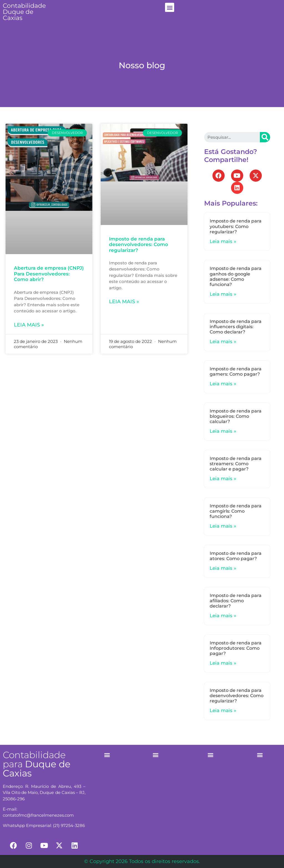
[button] (170, 7)
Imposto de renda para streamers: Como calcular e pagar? (236, 464)
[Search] (265, 137)
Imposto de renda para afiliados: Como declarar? (236, 601)
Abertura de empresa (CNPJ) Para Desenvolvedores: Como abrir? (49, 274)
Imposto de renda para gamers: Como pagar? (236, 371)
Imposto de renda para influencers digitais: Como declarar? (236, 327)
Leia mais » (29, 325)
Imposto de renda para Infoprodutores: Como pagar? (236, 648)
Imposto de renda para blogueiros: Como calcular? (236, 416)
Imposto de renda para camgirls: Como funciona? (236, 511)
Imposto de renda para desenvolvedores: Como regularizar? (139, 245)
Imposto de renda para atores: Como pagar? (236, 556)
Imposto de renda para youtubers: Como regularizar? (236, 226)
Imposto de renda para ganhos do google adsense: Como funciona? (236, 276)
